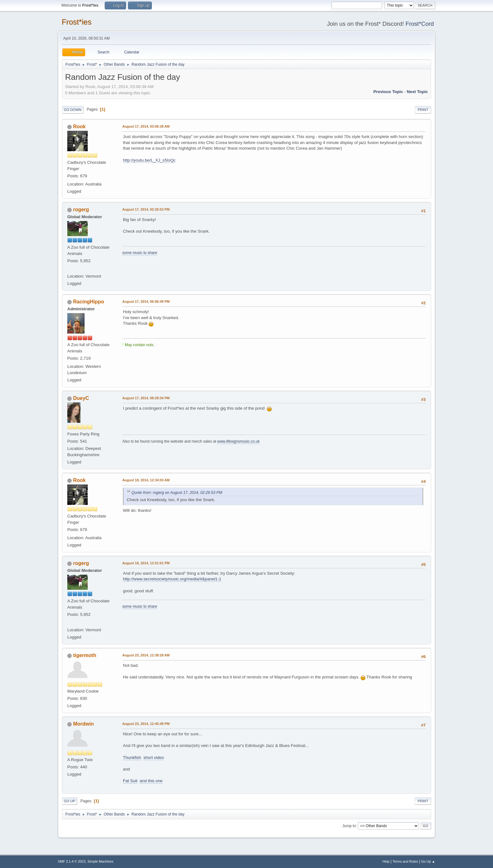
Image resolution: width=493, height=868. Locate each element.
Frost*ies (77, 22)
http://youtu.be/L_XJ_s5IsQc (149, 160)
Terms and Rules (405, 861)
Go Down (73, 110)
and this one (151, 781)
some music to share (140, 253)
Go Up (69, 801)
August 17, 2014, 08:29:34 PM (146, 398)
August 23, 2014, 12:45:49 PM (146, 724)
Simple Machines (100, 861)
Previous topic (388, 92)
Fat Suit (130, 781)
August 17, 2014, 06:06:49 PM (146, 301)
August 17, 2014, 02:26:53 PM (146, 209)
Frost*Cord (420, 24)
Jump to (349, 826)
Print (423, 110)
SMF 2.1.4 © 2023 (72, 861)
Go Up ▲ (428, 861)
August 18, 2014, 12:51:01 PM (146, 563)
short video (154, 757)
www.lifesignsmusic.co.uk (238, 441)
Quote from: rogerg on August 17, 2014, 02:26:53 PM (177, 493)
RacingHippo (89, 302)
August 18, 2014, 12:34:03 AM (146, 480)
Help (386, 861)
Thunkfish (132, 757)
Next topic (417, 92)
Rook (79, 127)
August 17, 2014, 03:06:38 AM (146, 126)
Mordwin (83, 724)
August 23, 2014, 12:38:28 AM (146, 655)
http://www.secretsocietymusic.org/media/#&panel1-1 (172, 579)
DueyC (81, 398)
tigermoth (85, 655)
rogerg (81, 210)
